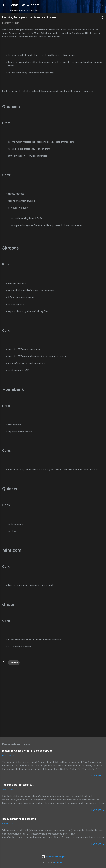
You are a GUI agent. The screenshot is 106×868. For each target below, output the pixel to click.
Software (14, 663)
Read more (97, 776)
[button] (102, 18)
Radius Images (59, 862)
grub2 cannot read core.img (19, 819)
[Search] (102, 6)
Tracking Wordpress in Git (18, 785)
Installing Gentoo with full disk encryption (27, 751)
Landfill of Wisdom (24, 5)
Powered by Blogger (53, 857)
